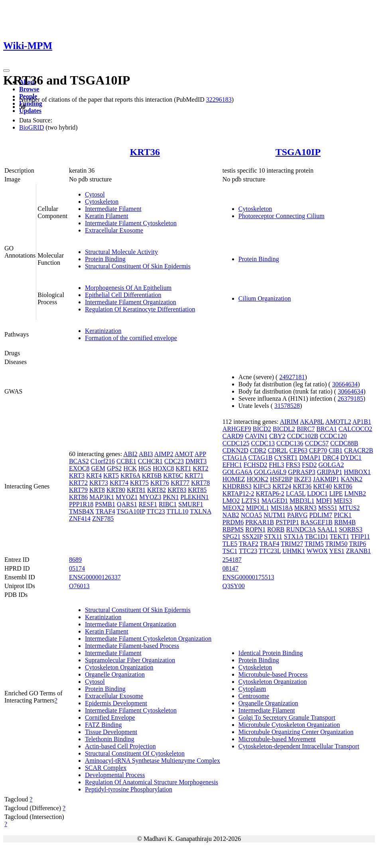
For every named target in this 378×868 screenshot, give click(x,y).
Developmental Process (115, 775)
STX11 (273, 536)
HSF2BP (281, 479)
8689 (75, 560)
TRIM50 (337, 544)
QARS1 (127, 504)
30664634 (345, 384)
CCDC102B (303, 436)
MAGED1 (275, 501)
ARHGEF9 (237, 429)
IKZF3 (303, 479)
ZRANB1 (358, 551)
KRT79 (78, 490)
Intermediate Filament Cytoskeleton (131, 223)
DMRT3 (196, 461)
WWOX (317, 551)
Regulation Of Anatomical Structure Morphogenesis (152, 782)
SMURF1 (191, 504)
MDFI (324, 501)
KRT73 (99, 483)
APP (200, 454)
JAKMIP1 (326, 479)
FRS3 (293, 465)
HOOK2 (258, 479)
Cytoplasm (252, 689)
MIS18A (282, 508)
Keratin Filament (107, 216)
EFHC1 (232, 465)
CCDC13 (263, 443)
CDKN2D (235, 450)
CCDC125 (236, 443)
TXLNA (200, 511)
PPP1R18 (81, 504)
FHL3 (276, 465)
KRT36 (145, 152)
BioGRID (31, 127)
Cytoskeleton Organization (119, 667)
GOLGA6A (237, 472)
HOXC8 (163, 468)
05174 (77, 568)
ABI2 (130, 454)
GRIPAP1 (330, 472)
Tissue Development (111, 732)
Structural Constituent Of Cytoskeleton (135, 753)
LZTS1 (250, 501)
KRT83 (177, 490)
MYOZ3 (150, 497)
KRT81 (136, 490)
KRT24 (282, 486)
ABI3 (146, 454)
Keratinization (103, 331)
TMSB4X (82, 511)
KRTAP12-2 (238, 493)
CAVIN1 (256, 436)
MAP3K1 (102, 497)
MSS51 (328, 508)
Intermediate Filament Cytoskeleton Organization (148, 639)
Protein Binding (105, 259)
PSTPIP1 (287, 522)
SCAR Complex (106, 768)
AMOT (184, 454)
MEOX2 (233, 508)
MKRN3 (305, 508)
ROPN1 (255, 529)
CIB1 (336, 450)
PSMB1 (105, 504)
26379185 (350, 399)
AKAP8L (312, 422)
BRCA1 (327, 429)
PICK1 (343, 515)
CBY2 (277, 436)
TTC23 (156, 511)
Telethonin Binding (110, 739)
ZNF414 (80, 519)
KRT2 (201, 468)
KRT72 (78, 483)
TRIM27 (292, 544)
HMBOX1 (357, 472)
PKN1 (171, 497)
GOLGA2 (331, 465)
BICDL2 (284, 429)
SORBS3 (351, 529)
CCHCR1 (150, 461)
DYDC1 (351, 458)
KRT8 (97, 490)
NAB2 (231, 515)
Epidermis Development (116, 703)
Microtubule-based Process (273, 674)
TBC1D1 (316, 536)
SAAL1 (327, 529)
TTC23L (270, 551)
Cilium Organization (265, 298)
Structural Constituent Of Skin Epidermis (138, 266)
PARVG (297, 515)
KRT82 (157, 490)
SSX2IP (252, 536)
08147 (230, 568)
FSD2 (309, 465)
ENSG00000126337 (95, 577)
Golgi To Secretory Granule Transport (287, 717)
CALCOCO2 (355, 429)
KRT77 (180, 483)
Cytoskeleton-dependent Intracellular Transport (299, 746)
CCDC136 (290, 443)
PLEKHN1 (194, 497)
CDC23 (174, 461)
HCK (130, 468)
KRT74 (119, 483)
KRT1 (184, 468)
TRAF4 (105, 511)
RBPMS (233, 529)
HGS (145, 468)
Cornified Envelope (110, 717)
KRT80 (116, 490)
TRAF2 (249, 544)
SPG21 (231, 536)
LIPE (336, 493)
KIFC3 (262, 486)
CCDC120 (333, 436)
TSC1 (230, 551)
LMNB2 (355, 493)
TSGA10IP (298, 152)
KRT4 (94, 475)
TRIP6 (357, 544)
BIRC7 (306, 429)
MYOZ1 (127, 497)
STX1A (294, 536)
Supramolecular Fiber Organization (130, 660)
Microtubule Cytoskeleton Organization (289, 725)
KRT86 (78, 497)
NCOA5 (251, 515)
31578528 (287, 406)
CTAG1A (235, 458)
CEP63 (298, 450)
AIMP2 (164, 454)
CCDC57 (317, 443)
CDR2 (258, 450)
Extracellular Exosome (114, 230)
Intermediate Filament (113, 209)
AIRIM (289, 422)
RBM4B (345, 522)
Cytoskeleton (102, 202)
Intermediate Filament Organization (131, 302)
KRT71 (194, 475)
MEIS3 (343, 501)
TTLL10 (177, 511)
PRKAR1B (260, 522)
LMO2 (231, 501)
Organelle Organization (115, 674)
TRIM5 (314, 544)
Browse (29, 89)
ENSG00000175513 (248, 577)
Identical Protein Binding (271, 653)
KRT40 (322, 486)
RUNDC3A (301, 529)
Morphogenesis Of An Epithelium (128, 288)
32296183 (219, 99)
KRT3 (77, 475)
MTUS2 (349, 508)
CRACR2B (359, 450)
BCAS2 (79, 461)
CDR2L (278, 450)
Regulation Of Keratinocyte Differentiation (140, 309)
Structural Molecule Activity (121, 252)
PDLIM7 (321, 515)
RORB (276, 529)
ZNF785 (103, 519)
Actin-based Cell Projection (120, 746)
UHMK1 (294, 551)
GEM (98, 468)
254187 (232, 560)
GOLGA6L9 (270, 472)
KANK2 (352, 479)
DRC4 (331, 458)
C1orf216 (103, 461)
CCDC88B (344, 443)
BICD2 (262, 429)
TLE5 (230, 544)
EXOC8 (79, 468)
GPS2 (114, 468)
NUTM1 (275, 515)
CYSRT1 (286, 458)
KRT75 (139, 483)
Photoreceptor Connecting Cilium (282, 216)
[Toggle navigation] (6, 71)
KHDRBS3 (237, 486)
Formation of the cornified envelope (131, 338)
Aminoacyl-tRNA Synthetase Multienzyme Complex (153, 761)
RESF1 (148, 504)
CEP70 (318, 450)
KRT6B (152, 475)
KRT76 (160, 483)
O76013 (79, 586)
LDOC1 (317, 493)
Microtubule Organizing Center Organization (296, 732)
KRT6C (173, 475)
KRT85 (197, 490)
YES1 (337, 551)
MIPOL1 (258, 508)
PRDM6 (233, 522)
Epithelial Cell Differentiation (123, 295)
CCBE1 (126, 461)
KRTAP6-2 (270, 493)
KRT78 (200, 483)
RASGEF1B (317, 522)
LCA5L (296, 493)
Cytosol (95, 194)
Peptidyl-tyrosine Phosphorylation (129, 789)
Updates (30, 111)
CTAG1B (261, 458)
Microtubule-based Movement (277, 739)
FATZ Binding (103, 725)
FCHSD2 (256, 465)
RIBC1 (168, 504)
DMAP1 (310, 458)
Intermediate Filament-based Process (132, 646)
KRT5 (111, 475)
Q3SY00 (234, 586)
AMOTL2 (338, 422)
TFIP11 (360, 536)
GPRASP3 (301, 472)
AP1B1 (362, 422)
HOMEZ (234, 479)
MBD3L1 (302, 501)
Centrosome (254, 696)
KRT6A (130, 475)
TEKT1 (340, 536)
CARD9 (233, 436)
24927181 (292, 377)
